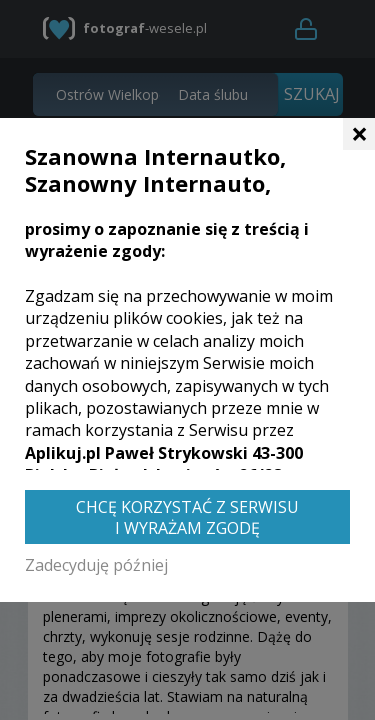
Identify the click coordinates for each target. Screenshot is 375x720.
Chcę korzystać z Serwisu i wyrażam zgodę (187, 517)
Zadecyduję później (96, 565)
